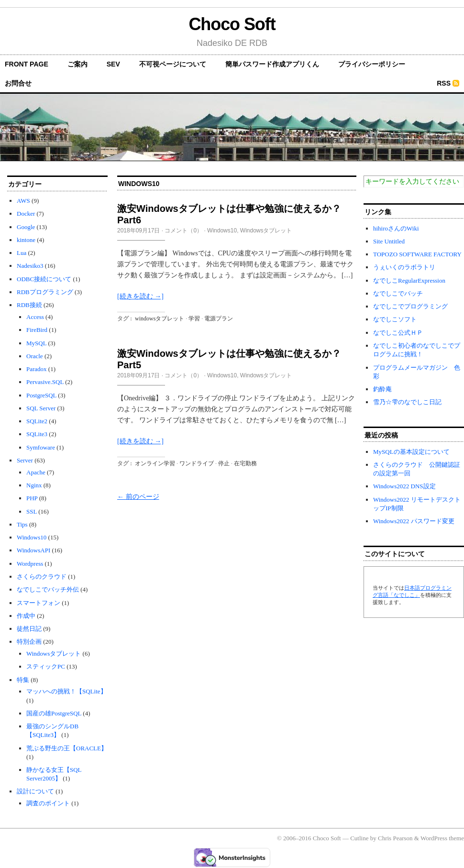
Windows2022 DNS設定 (404, 486)
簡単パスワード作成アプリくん (272, 64)
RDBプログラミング (45, 292)
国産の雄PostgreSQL (54, 713)
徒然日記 (29, 629)
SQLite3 (37, 434)
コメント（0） (183, 231)
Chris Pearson (395, 838)
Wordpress (30, 564)
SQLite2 (37, 421)
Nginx (34, 485)
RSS (444, 83)
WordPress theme (442, 838)
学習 (194, 319)
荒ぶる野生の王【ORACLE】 (67, 748)
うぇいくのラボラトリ (404, 267)
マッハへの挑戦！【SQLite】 (66, 691)
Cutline (359, 838)
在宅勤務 (245, 463)
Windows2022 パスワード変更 (414, 521)
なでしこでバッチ (398, 293)
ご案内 (77, 64)
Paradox (37, 369)
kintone (26, 240)
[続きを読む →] (140, 296)
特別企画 (29, 642)
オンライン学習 (155, 463)
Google (26, 227)
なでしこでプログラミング (410, 306)
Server (25, 460)
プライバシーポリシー (372, 64)
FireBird (37, 330)
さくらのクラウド (42, 577)
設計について (35, 791)
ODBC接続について (44, 279)
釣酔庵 (382, 389)
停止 (224, 463)
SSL (32, 511)
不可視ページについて (173, 64)
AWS (23, 201)
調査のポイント (48, 803)
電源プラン (219, 319)
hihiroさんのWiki (396, 228)
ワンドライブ (197, 463)
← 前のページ (138, 497)
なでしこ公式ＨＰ (398, 333)
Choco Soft (232, 24)
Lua (22, 253)
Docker (26, 214)
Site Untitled (389, 241)
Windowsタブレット (54, 654)
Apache (36, 472)
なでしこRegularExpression (409, 280)
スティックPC (46, 666)
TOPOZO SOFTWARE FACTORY (417, 254)
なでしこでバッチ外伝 (48, 589)
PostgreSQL (41, 395)
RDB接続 (29, 305)
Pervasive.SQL (45, 382)
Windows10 (32, 537)
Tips (22, 524)
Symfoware (41, 447)
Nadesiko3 (30, 266)
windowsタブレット (160, 319)
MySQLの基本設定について (411, 452)
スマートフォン (39, 603)
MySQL (36, 343)
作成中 (26, 616)
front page (27, 64)
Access (35, 317)
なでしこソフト (395, 319)
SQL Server (41, 408)
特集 (23, 680)
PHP (32, 498)
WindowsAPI (33, 550)
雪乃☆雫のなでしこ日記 (407, 402)
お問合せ (18, 83)
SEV (113, 64)
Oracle (35, 356)
